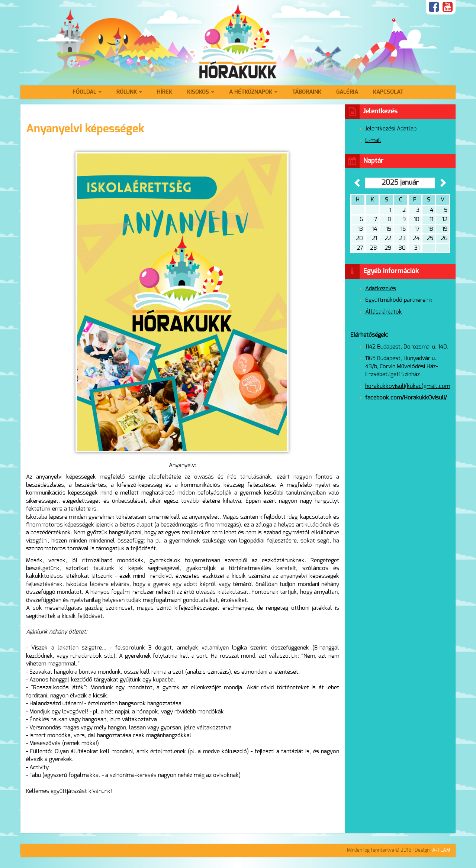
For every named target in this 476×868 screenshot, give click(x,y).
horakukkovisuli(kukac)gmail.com (408, 386)
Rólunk (129, 92)
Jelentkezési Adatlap (391, 129)
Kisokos (201, 92)
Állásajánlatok (384, 312)
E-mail (373, 140)
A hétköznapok (253, 92)
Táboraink (307, 92)
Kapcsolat (388, 92)
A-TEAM (441, 850)
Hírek (165, 92)
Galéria (347, 92)
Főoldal (87, 92)
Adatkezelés (381, 289)
